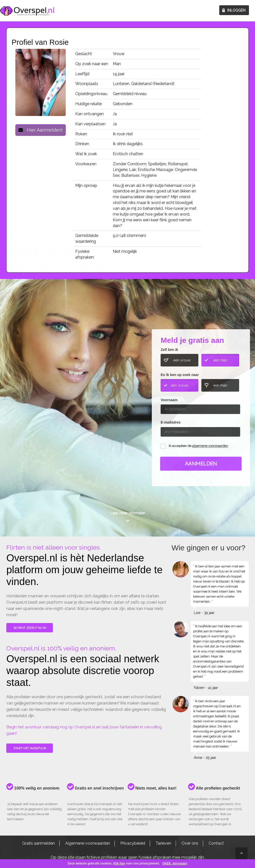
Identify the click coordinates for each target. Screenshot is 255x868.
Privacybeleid (133, 843)
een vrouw (182, 360)
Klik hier (119, 863)
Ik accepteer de (198, 446)
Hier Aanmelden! (41, 130)
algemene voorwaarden (210, 446)
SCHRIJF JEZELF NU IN (30, 628)
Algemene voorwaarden (88, 843)
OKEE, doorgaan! (175, 863)
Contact (216, 843)
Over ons (190, 843)
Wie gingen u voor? (28, 393)
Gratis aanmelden (39, 843)
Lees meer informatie (128, 513)
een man (220, 360)
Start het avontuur (30, 748)
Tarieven (163, 843)
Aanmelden (201, 464)
